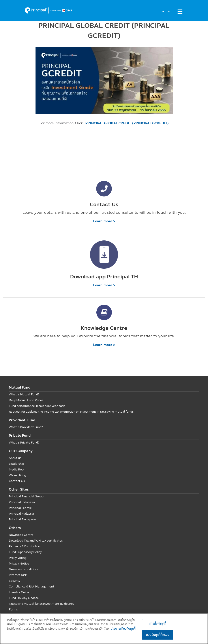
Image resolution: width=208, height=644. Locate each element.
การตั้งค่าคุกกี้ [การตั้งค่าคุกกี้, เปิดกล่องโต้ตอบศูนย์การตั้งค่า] (158, 623)
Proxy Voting (18, 558)
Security (15, 581)
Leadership (16, 464)
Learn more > (104, 221)
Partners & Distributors (25, 546)
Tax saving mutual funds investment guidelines (41, 604)
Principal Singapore (22, 519)
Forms (13, 609)
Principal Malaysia (21, 514)
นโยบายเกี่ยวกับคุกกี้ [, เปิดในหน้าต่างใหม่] (123, 629)
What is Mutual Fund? (24, 394)
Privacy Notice (19, 564)
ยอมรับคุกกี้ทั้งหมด (158, 635)
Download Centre (21, 535)
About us (15, 458)
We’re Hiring (17, 475)
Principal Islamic (20, 508)
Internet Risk (18, 575)
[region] (104, 629)
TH (163, 12)
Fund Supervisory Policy (25, 552)
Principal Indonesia (22, 502)
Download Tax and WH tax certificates (36, 541)
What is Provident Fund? (26, 427)
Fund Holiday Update (24, 598)
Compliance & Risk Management (32, 586)
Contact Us (17, 481)
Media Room (18, 469)
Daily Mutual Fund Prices (26, 400)
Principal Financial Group (26, 496)
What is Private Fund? (24, 443)
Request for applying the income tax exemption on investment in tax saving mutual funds (71, 412)
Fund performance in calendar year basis (37, 406)
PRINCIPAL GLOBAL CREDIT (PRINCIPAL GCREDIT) (127, 123)
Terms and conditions (24, 569)
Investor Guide (19, 592)
